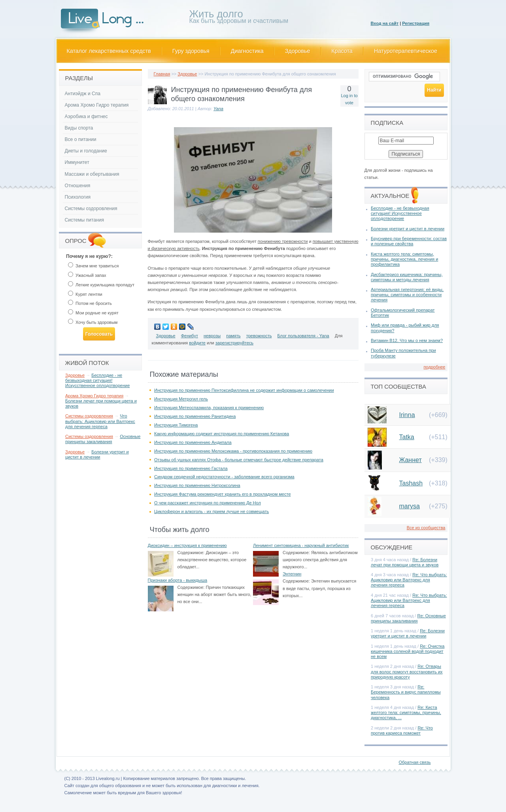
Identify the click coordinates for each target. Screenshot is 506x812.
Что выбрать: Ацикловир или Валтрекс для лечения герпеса (100, 421)
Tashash (411, 483)
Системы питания (84, 220)
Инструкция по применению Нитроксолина (197, 485)
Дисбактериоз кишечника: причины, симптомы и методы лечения (407, 277)
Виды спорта (79, 128)
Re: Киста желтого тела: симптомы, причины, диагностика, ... (406, 712)
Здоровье (298, 51)
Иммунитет (77, 162)
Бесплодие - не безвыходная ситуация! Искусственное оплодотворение (97, 380)
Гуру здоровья (191, 51)
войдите (197, 343)
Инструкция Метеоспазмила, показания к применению (209, 408)
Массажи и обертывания (92, 174)
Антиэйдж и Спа (83, 94)
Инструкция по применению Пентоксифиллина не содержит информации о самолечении (244, 390)
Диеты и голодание (86, 151)
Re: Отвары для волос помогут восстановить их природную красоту (407, 671)
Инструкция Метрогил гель (181, 399)
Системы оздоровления (91, 209)
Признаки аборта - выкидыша (178, 580)
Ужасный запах (87, 275)
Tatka (407, 437)
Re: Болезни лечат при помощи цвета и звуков (405, 562)
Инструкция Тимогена (176, 425)
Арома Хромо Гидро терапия (97, 105)
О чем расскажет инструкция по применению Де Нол (208, 503)
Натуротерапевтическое (406, 51)
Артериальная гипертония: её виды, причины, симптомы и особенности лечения (407, 295)
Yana (218, 109)
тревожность (259, 336)
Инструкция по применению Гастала (191, 468)
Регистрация (416, 23)
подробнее (434, 367)
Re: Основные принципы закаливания (408, 618)
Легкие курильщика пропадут (101, 285)
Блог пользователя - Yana (303, 336)
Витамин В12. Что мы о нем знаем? (407, 340)
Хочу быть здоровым (93, 322)
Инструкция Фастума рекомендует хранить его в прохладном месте (223, 494)
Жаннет (411, 460)
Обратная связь (414, 762)
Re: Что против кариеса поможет (402, 730)
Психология (78, 197)
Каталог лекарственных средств (109, 51)
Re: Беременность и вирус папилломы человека (406, 692)
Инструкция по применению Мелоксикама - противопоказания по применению (233, 451)
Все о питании (81, 139)
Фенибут (190, 336)
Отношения (78, 186)
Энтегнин (292, 574)
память (233, 336)
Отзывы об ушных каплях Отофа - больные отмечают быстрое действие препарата (239, 460)
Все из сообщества (426, 528)
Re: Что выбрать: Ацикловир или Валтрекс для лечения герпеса (409, 580)
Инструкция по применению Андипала (193, 442)
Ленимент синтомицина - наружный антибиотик (301, 545)
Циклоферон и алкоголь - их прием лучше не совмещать (211, 511)
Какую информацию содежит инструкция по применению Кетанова (222, 434)
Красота (342, 51)
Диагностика (247, 51)
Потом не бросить (90, 303)
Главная (162, 74)
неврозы (212, 336)
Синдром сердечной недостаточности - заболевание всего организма (224, 477)
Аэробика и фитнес (86, 117)
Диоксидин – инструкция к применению (187, 545)
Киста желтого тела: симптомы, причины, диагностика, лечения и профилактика (404, 259)
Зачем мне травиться (93, 266)
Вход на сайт (385, 23)
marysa (410, 506)
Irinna (407, 415)
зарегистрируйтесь (234, 343)
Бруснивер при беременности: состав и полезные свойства (409, 241)
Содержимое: (191, 553)
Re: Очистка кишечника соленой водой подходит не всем (408, 651)
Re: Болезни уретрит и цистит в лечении (408, 633)
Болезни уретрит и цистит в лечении (97, 454)
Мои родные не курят (93, 313)
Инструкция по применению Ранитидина (195, 416)
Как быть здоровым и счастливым (239, 18)
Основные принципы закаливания (103, 439)
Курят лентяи (85, 294)
